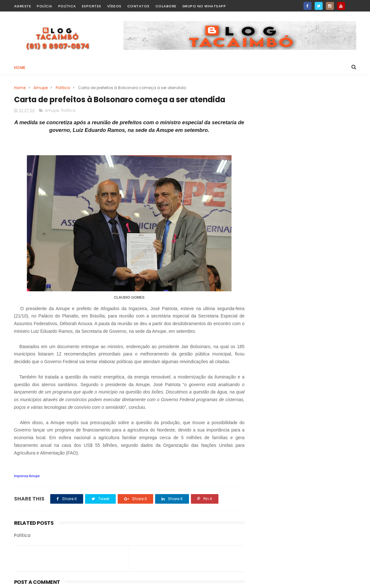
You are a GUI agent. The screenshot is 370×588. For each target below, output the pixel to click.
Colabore (166, 6)
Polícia (45, 6)
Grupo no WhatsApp (204, 6)
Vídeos (114, 6)
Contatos (138, 6)
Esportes (92, 6)
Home (20, 68)
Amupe (41, 88)
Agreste (23, 6)
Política (67, 6)
